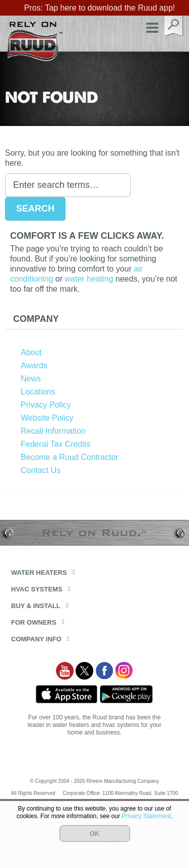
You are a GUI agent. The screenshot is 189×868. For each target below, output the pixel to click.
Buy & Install (36, 606)
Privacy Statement (146, 816)
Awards (34, 365)
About (31, 352)
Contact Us (41, 470)
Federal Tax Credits (55, 444)
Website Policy (47, 418)
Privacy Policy (46, 405)
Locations (38, 392)
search (174, 26)
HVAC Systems (37, 589)
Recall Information (53, 431)
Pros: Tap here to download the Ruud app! (100, 8)
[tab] (94, 319)
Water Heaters (39, 573)
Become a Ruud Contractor (70, 457)
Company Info (36, 639)
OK (95, 833)
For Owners (34, 622)
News (31, 379)
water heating (89, 279)
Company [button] (36, 319)
